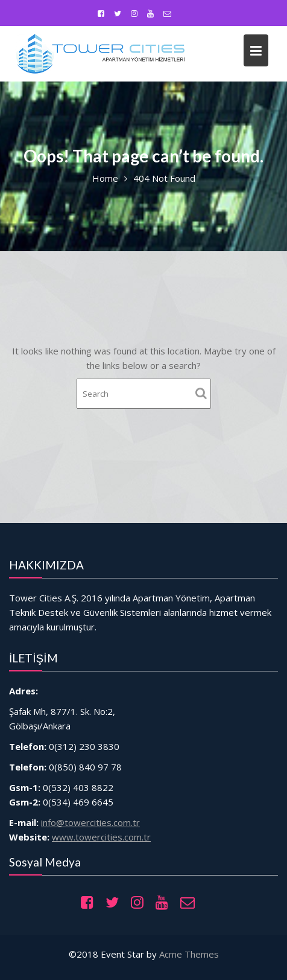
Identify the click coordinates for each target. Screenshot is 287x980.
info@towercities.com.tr (96, 815)
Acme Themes (189, 954)
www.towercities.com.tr (106, 828)
